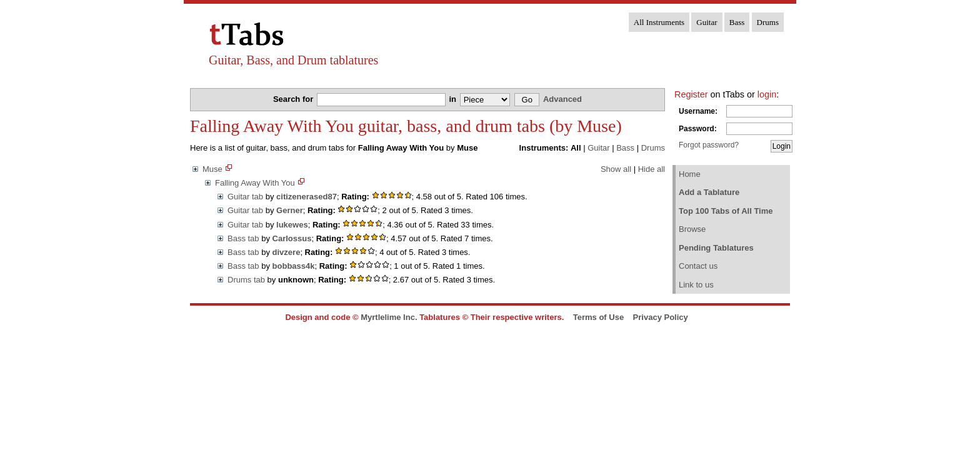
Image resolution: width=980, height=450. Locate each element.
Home (690, 174)
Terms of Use (598, 317)
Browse (692, 229)
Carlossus (292, 238)
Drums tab (246, 280)
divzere (287, 252)
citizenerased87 (307, 197)
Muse (212, 169)
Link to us (696, 285)
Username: (698, 111)
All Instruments (659, 22)
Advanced (562, 99)
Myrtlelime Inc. (389, 317)
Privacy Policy (661, 317)
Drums (768, 22)
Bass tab (243, 238)
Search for (294, 99)
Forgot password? (709, 145)
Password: (698, 129)
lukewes (292, 225)
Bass (737, 22)
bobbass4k (294, 266)
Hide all (652, 169)
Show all (616, 169)
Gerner (290, 210)
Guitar (707, 22)
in (453, 99)
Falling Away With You (255, 183)
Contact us (698, 266)
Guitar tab (245, 197)
